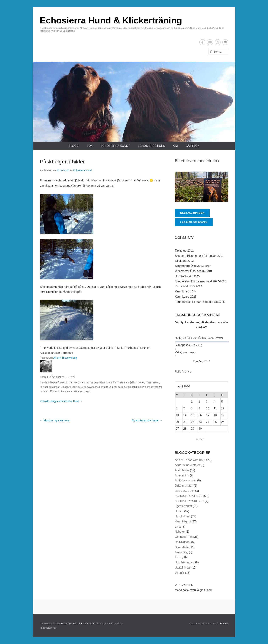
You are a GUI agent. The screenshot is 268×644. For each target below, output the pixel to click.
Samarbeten (183, 547)
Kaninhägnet (183, 522)
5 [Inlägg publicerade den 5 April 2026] (222, 402)
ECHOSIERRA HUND (151, 146)
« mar (200, 440)
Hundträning (183, 516)
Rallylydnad (182, 542)
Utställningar (183, 568)
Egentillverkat (183, 506)
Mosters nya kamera (55, 420)
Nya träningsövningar (147, 420)
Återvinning (182, 475)
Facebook (202, 42)
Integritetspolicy (48, 628)
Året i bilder (182, 470)
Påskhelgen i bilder (63, 162)
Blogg (74, 146)
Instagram (218, 42)
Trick (178, 557)
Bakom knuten (184, 486)
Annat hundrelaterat (187, 465)
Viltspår (180, 573)
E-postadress (225, 42)
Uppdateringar (184, 562)
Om (175, 146)
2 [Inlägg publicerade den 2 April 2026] (199, 402)
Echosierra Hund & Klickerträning (111, 20)
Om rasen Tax (184, 537)
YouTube (210, 42)
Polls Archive (183, 372)
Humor (179, 511)
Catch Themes (221, 623)
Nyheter (180, 532)
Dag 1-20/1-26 (184, 491)
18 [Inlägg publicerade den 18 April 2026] (215, 415)
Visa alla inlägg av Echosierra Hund (61, 401)
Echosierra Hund (82, 170)
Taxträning (182, 552)
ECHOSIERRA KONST (115, 146)
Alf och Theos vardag (65, 358)
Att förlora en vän (186, 480)
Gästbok (192, 146)
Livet (178, 527)
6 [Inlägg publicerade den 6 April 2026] (177, 408)
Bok (90, 146)
